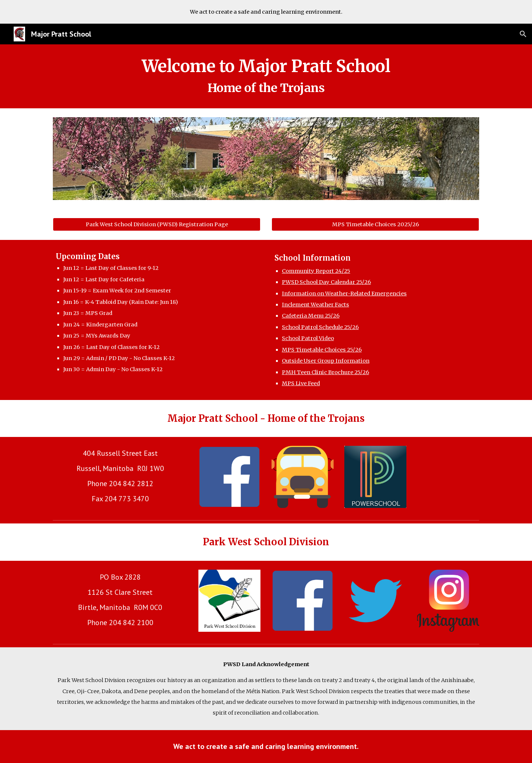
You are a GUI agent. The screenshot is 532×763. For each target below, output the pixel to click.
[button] (523, 34)
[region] (266, 12)
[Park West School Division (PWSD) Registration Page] (157, 225)
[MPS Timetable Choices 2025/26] (375, 225)
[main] (266, 76)
